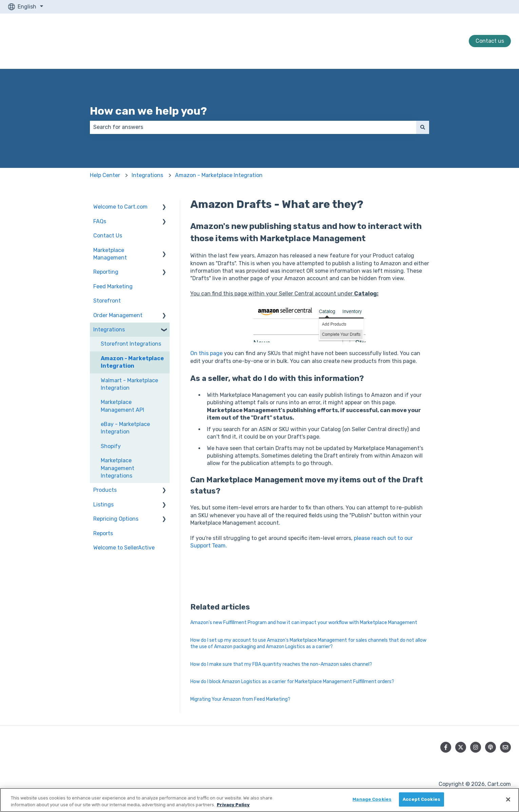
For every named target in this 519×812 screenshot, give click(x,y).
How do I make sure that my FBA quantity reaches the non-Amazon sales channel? (281, 664)
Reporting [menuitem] (106, 272)
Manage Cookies (372, 799)
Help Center (105, 175)
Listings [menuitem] (103, 505)
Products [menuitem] (105, 490)
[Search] (423, 127)
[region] (259, 800)
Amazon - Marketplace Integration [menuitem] (132, 362)
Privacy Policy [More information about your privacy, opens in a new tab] (233, 805)
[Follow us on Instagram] (476, 747)
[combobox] (253, 127)
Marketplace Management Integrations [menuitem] (118, 468)
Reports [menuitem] (103, 533)
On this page (206, 353)
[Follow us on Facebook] (446, 747)
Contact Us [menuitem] (108, 236)
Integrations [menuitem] (109, 330)
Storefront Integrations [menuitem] (131, 344)
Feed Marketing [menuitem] (113, 286)
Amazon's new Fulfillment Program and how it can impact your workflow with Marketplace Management (304, 623)
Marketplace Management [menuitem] (110, 254)
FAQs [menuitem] (100, 221)
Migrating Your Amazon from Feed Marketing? (240, 699)
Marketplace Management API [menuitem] (122, 406)
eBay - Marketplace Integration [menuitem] (125, 428)
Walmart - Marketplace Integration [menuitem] (129, 384)
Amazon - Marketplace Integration (219, 175)
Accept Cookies (421, 799)
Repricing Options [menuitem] (116, 519)
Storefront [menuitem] (107, 301)
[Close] (508, 799)
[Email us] (505, 747)
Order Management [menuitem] (118, 315)
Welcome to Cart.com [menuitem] (120, 207)
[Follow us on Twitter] (461, 747)
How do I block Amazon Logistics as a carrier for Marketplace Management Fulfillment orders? (292, 682)
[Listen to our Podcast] (491, 747)
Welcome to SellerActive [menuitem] (124, 548)
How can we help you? (148, 111)
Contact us (490, 41)
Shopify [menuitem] (111, 446)
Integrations (147, 175)
